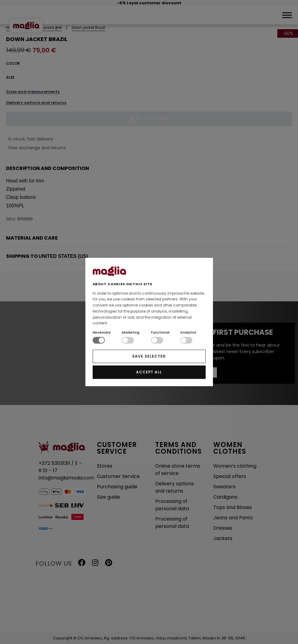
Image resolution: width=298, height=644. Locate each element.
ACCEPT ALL (149, 372)
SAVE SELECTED (149, 356)
